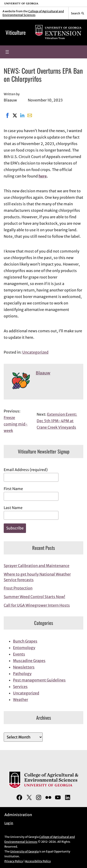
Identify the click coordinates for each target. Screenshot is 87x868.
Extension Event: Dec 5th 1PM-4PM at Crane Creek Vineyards (57, 421)
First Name (13, 489)
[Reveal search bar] (78, 13)
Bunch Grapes (25, 641)
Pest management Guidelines (39, 680)
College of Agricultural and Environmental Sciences (33, 13)
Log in (9, 823)
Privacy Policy (14, 861)
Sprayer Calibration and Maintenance (37, 566)
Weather (21, 700)
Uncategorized (35, 352)
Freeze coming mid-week (16, 424)
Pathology (22, 674)
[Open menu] (7, 52)
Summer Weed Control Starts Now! (34, 597)
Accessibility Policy (38, 861)
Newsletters (24, 667)
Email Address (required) (26, 470)
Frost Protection (18, 588)
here (43, 176)
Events (19, 654)
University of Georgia (24, 851)
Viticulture (16, 32)
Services (20, 687)
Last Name (13, 508)
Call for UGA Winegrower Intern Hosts (37, 605)
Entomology (24, 648)
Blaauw (43, 373)
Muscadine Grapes (29, 661)
